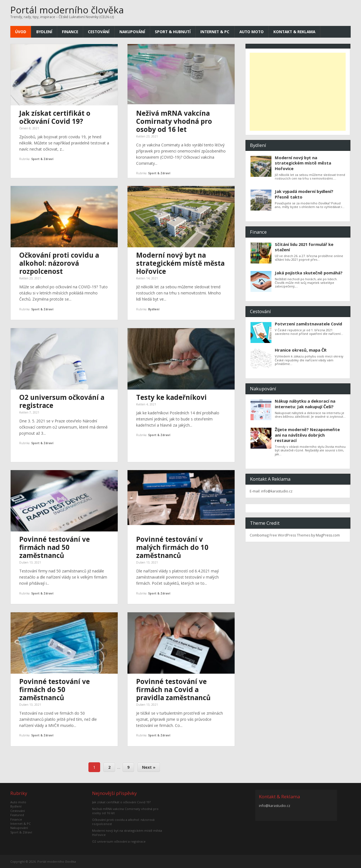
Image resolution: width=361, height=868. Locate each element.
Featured (17, 815)
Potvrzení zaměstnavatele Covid (308, 324)
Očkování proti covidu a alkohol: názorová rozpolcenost (59, 263)
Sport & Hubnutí (173, 32)
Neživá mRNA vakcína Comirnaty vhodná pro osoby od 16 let (174, 121)
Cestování (99, 32)
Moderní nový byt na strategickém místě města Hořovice (180, 263)
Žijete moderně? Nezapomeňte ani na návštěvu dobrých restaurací (307, 435)
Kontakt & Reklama (294, 32)
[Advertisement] (298, 92)
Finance (70, 32)
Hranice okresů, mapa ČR (301, 350)
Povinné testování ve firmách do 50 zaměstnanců (55, 689)
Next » (149, 767)
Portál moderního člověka (67, 10)
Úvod (21, 32)
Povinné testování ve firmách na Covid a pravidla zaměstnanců (173, 689)
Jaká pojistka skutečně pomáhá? (309, 273)
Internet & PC (215, 32)
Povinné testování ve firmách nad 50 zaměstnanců (55, 547)
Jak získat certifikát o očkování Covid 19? (55, 117)
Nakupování (132, 32)
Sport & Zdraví (42, 159)
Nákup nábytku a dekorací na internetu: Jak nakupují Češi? (305, 404)
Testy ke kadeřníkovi (171, 397)
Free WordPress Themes (290, 535)
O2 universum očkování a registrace (62, 401)
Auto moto (252, 32)
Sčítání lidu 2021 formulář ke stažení (304, 247)
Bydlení (44, 32)
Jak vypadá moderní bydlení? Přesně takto (304, 194)
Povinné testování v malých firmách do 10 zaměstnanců (172, 547)
